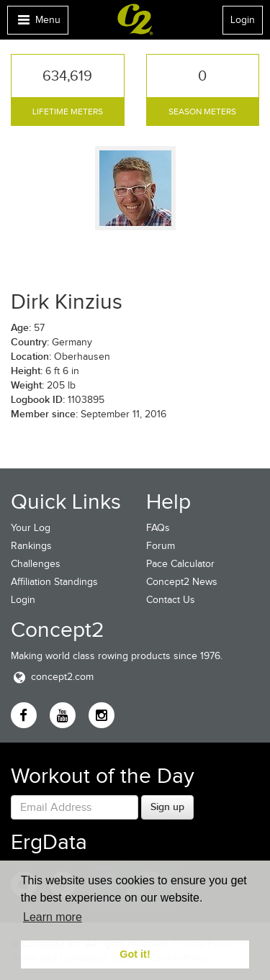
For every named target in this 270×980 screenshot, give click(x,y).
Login (243, 20)
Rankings (31, 546)
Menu (37, 23)
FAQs (158, 528)
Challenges (36, 564)
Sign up (167, 807)
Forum (161, 546)
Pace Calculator (180, 564)
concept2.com (52, 677)
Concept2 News (182, 582)
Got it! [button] (135, 954)
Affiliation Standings (54, 582)
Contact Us (171, 600)
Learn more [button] (53, 917)
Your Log (31, 528)
